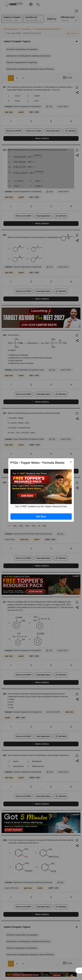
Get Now (41, 516)
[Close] (71, 462)
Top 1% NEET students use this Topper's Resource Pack (41, 506)
